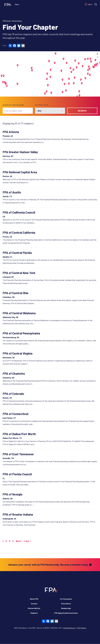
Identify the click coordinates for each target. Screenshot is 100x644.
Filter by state (42, 105)
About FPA (34, 599)
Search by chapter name (13, 105)
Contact (34, 604)
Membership (66, 608)
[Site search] (96, 4)
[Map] (50, 74)
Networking (17, 21)
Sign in (90, 4)
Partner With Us (34, 608)
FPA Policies (82, 628)
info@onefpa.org (69, 628)
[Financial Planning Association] (8, 5)
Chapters (34, 613)
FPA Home (7, 21)
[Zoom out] (97, 57)
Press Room (66, 604)
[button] (17, 84)
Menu (17, 4)
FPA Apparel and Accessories (66, 613)
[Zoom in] (97, 54)
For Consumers (66, 599)
